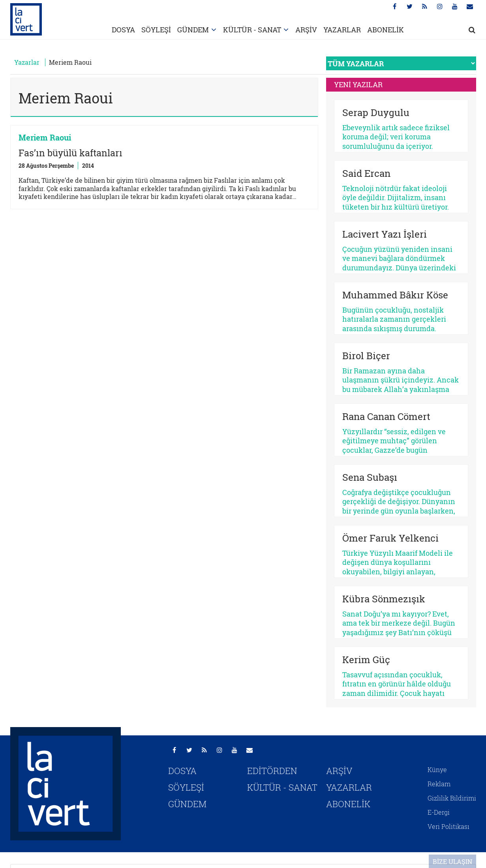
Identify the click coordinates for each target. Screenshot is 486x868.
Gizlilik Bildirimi (452, 798)
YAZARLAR (342, 30)
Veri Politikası (448, 826)
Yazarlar (27, 62)
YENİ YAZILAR (358, 84)
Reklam (439, 784)
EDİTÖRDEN (272, 771)
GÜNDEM (193, 30)
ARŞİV (306, 30)
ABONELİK (386, 30)
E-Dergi (439, 812)
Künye (437, 770)
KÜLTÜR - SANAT (252, 30)
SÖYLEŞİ (156, 30)
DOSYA (123, 30)
